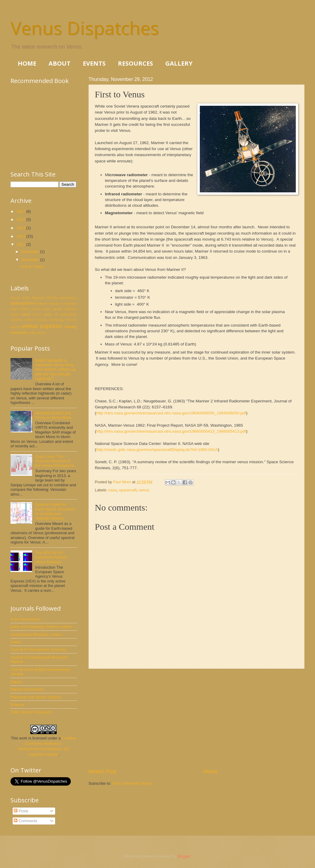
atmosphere (23, 303)
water (33, 333)
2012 (21, 244)
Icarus (16, 642)
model (15, 314)
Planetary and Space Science (36, 697)
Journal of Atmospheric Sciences (39, 649)
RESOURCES (135, 63)
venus (144, 490)
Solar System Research (31, 712)
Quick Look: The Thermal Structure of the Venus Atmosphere (55, 461)
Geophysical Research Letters (36, 634)
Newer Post (102, 772)
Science (17, 705)
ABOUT (60, 63)
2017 (21, 211)
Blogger (184, 856)
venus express (42, 326)
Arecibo (16, 298)
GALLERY (179, 63)
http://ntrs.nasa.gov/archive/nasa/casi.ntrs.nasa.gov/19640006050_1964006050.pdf (171, 413)
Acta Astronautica (25, 619)
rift (56, 314)
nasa (112, 490)
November (30, 260)
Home (211, 772)
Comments (25, 821)
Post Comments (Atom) (132, 783)
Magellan (38, 298)
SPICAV (52, 298)
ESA (27, 298)
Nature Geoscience (27, 689)
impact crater (41, 309)
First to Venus (32, 267)
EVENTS (94, 63)
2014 (21, 228)
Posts (21, 811)
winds (41, 333)
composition (68, 304)
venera (15, 327)
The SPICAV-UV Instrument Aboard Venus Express (51, 557)
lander (58, 309)
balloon (42, 304)
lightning (71, 309)
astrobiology (68, 298)
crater (14, 309)
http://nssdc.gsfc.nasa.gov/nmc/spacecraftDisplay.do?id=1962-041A (157, 450)
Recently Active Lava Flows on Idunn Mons (53, 415)
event (25, 309)
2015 (21, 219)
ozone (37, 314)
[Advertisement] (196, 718)
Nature (16, 682)
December (30, 252)
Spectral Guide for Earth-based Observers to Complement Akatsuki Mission (55, 511)
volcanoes (19, 332)
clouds (54, 304)
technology (57, 320)
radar (48, 314)
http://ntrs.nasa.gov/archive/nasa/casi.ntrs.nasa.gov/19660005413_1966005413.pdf (171, 431)
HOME (27, 63)
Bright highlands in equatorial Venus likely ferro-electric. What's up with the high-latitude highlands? (55, 370)
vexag (70, 326)
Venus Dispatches (85, 28)
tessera (71, 320)
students (16, 320)
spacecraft (128, 490)
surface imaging (36, 320)
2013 (21, 236)
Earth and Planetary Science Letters (41, 627)
